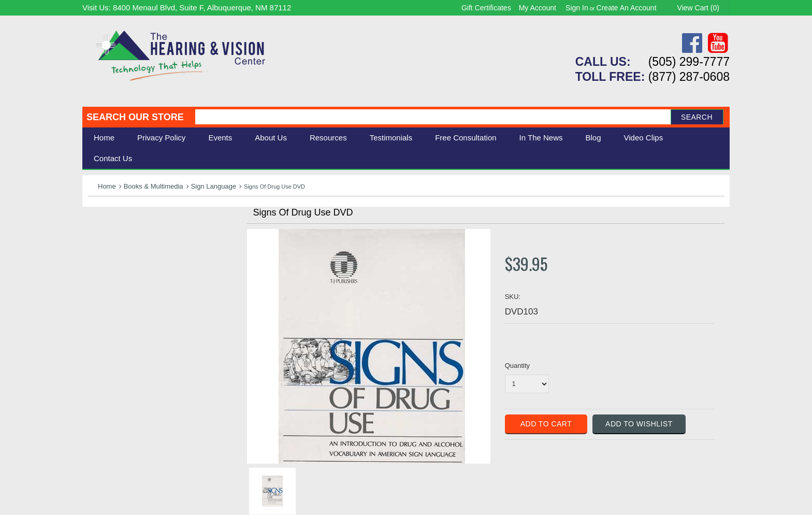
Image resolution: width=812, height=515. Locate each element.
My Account (538, 8)
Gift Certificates (486, 8)
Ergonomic (108, 274)
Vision (99, 240)
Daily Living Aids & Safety (137, 252)
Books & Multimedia (154, 186)
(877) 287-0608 (689, 77)
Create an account (627, 8)
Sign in (577, 8)
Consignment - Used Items (140, 298)
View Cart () (698, 8)
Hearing (103, 229)
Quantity (517, 366)
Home (104, 138)
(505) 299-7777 (689, 62)
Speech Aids (112, 263)
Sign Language (214, 186)
